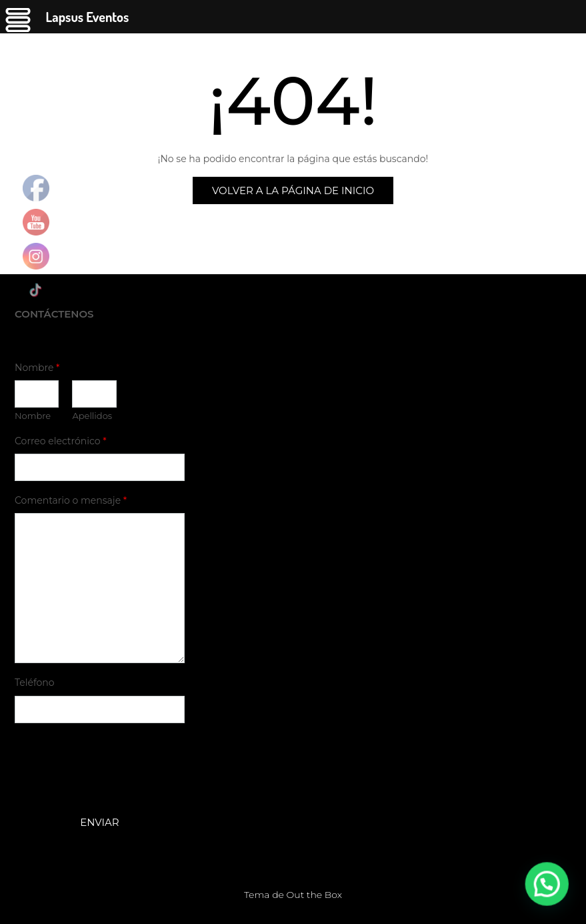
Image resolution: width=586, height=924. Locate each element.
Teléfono (35, 682)
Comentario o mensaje (71, 500)
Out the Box (314, 895)
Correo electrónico (61, 441)
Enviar (99, 822)
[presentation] (116, 787)
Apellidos (92, 416)
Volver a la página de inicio (293, 190)
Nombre (37, 368)
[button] (553, 900)
